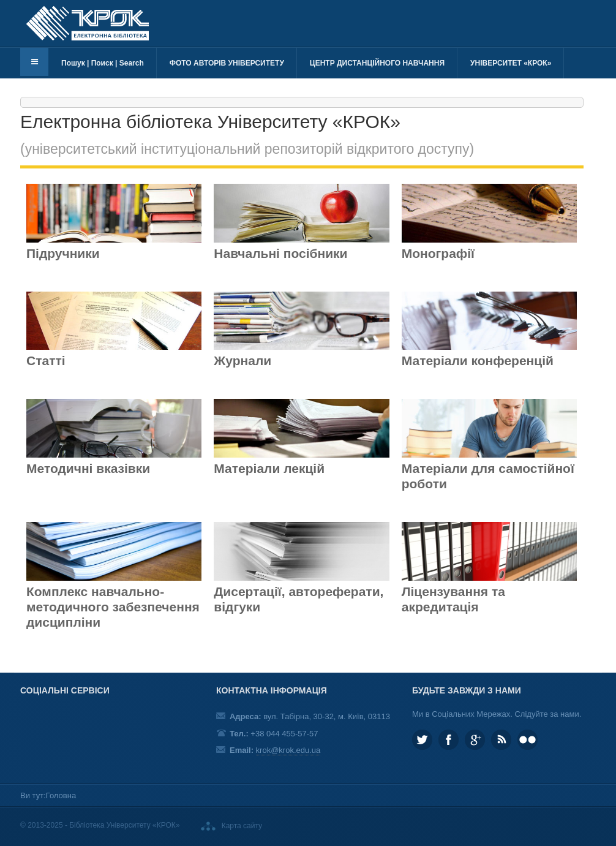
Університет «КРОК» (511, 63)
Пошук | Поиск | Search (103, 63)
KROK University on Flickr (528, 740)
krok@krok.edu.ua (288, 750)
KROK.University (449, 740)
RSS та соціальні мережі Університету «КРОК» (501, 740)
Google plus (475, 740)
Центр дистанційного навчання (377, 63)
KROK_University (422, 740)
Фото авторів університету (227, 63)
